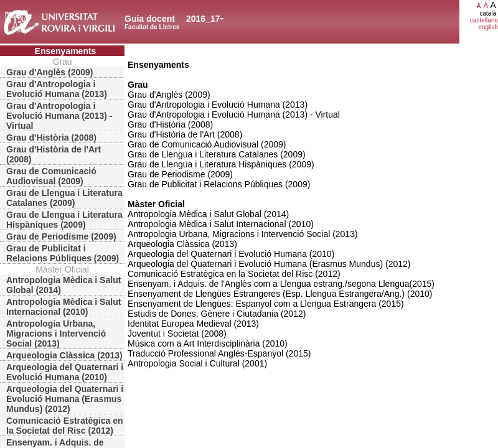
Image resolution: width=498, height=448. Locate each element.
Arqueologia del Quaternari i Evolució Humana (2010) (65, 372)
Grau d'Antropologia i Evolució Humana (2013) (57, 89)
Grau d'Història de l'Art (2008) (54, 154)
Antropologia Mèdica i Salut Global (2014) (63, 285)
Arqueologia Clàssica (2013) (64, 355)
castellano (484, 20)
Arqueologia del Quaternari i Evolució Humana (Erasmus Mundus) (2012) (65, 399)
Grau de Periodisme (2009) (61, 236)
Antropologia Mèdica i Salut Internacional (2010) (63, 307)
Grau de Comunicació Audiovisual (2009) (51, 176)
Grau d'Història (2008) (51, 138)
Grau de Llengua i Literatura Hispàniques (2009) (64, 220)
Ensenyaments (66, 51)
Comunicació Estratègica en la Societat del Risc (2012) (65, 426)
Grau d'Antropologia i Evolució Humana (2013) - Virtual (59, 116)
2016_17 (203, 19)
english (488, 27)
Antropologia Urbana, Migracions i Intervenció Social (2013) (56, 334)
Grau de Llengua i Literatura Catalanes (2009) (64, 198)
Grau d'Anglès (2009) (49, 72)
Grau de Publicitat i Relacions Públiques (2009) (63, 253)
